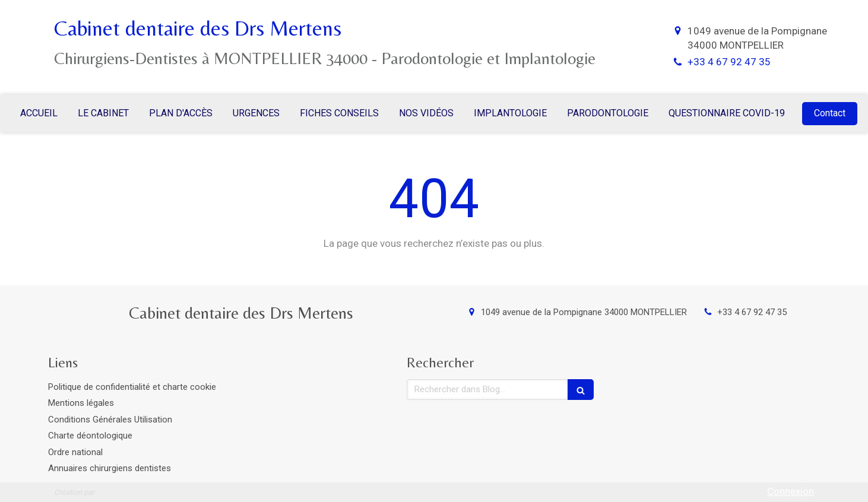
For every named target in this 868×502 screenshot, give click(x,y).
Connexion (791, 491)
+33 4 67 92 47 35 (729, 62)
